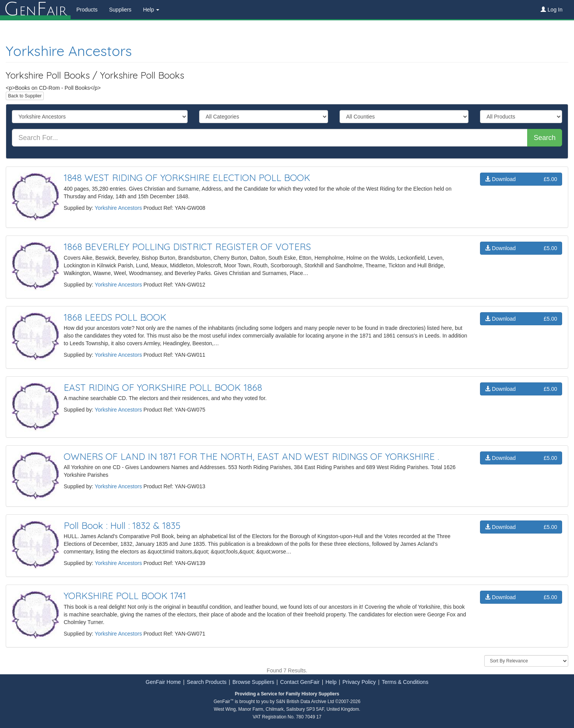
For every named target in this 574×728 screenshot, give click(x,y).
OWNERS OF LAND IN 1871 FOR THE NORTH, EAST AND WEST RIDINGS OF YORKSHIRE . (251, 456)
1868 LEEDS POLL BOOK (115, 317)
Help (331, 682)
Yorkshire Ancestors (69, 51)
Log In (552, 10)
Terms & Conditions (405, 682)
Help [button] (151, 10)
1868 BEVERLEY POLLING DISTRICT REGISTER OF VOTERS (187, 247)
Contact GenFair (300, 682)
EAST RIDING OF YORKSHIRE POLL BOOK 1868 (163, 387)
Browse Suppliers (253, 682)
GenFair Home (163, 682)
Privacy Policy (359, 682)
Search (545, 138)
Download (521, 179)
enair (35, 10)
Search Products (207, 682)
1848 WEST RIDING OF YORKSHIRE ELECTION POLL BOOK (187, 178)
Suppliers (120, 10)
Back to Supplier (25, 96)
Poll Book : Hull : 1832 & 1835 (122, 525)
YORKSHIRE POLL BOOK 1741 (125, 596)
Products (87, 10)
